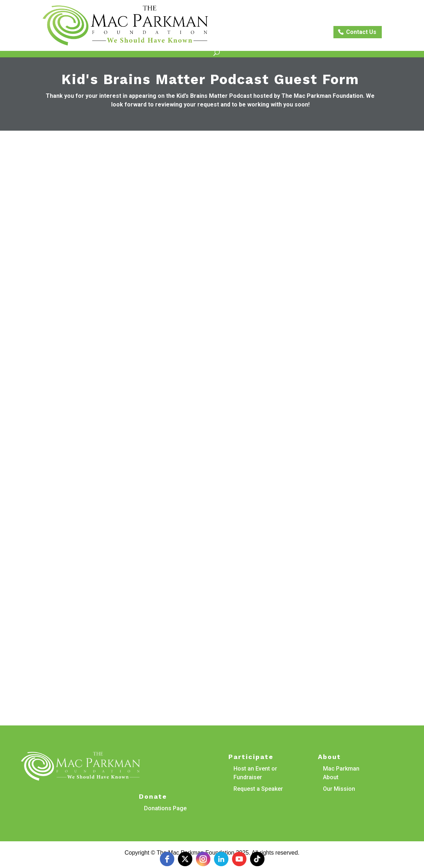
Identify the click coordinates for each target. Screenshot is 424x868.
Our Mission (339, 789)
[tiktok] (257, 859)
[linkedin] (221, 859)
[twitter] (185, 859)
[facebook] (167, 859)
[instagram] (203, 859)
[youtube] (239, 859)
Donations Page (165, 808)
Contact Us (361, 32)
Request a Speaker (258, 789)
